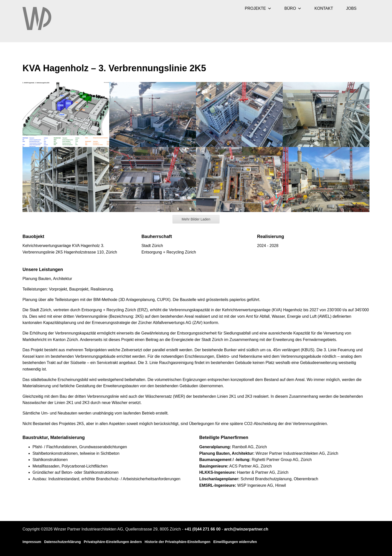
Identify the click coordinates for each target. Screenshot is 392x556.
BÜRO (293, 8)
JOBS (351, 8)
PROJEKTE (258, 8)
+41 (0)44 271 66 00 (203, 529)
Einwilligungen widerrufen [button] (235, 542)
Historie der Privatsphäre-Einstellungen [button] (178, 542)
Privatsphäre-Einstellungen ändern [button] (113, 542)
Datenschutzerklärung (62, 542)
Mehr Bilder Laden (196, 219)
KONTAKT (324, 8)
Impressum (32, 542)
